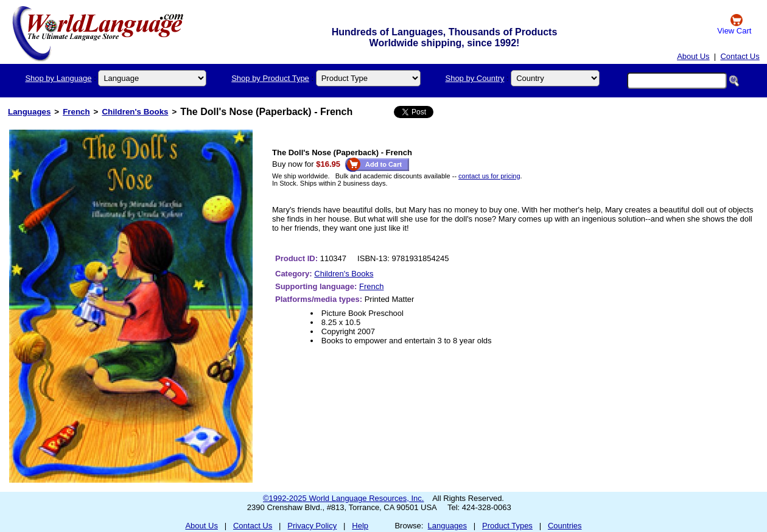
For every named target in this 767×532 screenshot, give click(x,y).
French (76, 112)
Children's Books (135, 112)
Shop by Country (475, 78)
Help (360, 526)
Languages (29, 112)
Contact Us (740, 56)
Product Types (507, 526)
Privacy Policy (312, 526)
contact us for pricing (489, 176)
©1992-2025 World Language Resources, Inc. (343, 498)
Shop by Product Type (270, 78)
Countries (565, 526)
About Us (693, 56)
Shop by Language (58, 78)
